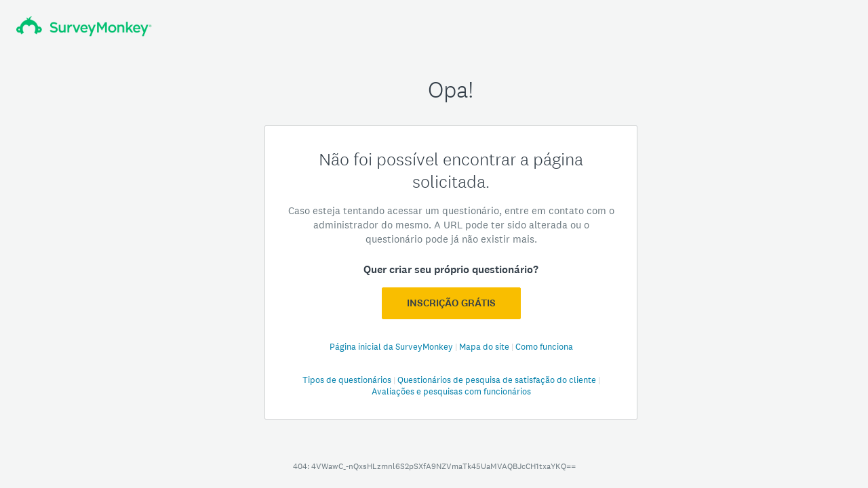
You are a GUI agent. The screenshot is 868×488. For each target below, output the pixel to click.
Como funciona (544, 347)
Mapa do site (485, 347)
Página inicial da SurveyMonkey (392, 347)
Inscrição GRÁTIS (451, 303)
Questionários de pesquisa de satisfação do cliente (498, 380)
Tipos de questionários (348, 380)
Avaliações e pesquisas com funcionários (451, 391)
